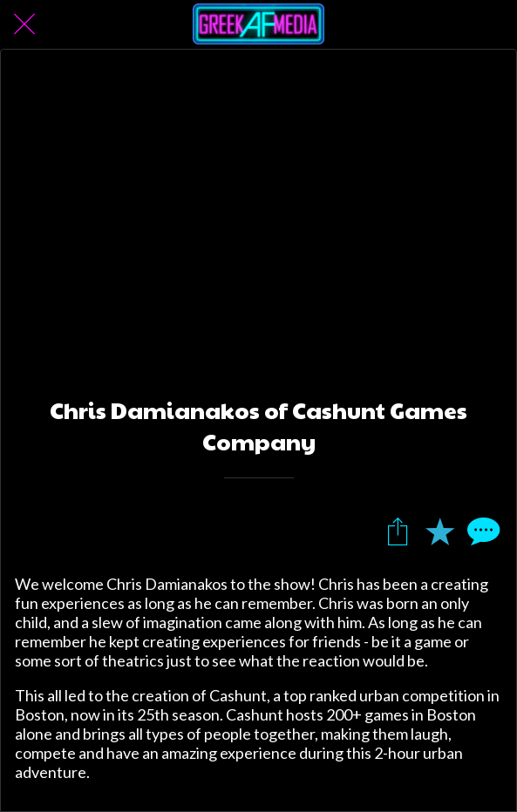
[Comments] (481, 531)
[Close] (24, 24)
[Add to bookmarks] (439, 531)
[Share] (398, 531)
